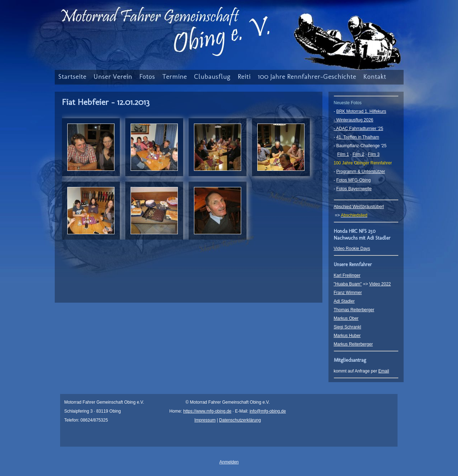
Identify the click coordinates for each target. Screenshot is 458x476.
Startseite (72, 76)
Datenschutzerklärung (240, 420)
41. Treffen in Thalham (358, 137)
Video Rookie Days (352, 249)
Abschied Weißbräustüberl (359, 207)
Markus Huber (347, 336)
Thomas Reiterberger (354, 310)
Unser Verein (113, 76)
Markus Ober (346, 318)
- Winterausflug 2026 (354, 120)
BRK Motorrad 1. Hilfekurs (361, 111)
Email (384, 371)
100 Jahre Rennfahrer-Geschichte (307, 76)
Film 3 (374, 154)
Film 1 (343, 154)
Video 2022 (380, 284)
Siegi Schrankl (348, 327)
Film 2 (358, 154)
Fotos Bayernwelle (354, 189)
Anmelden (229, 462)
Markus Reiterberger (353, 344)
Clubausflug (212, 76)
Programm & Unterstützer (361, 172)
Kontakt (375, 76)
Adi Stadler (344, 301)
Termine (174, 76)
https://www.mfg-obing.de (207, 411)
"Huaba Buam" (348, 284)
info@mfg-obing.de (268, 411)
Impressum (205, 420)
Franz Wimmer (348, 293)
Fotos (147, 76)
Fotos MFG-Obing (354, 180)
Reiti (244, 76)
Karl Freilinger (347, 275)
